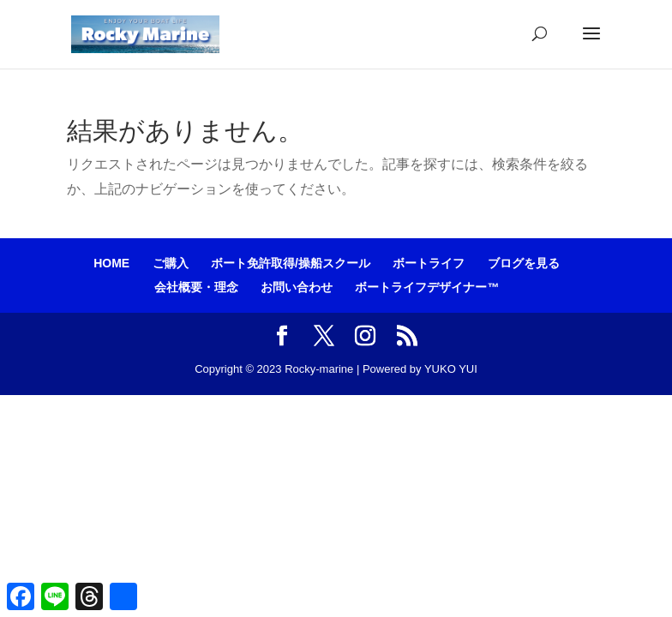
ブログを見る (524, 263)
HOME (111, 263)
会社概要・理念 (196, 287)
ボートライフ (429, 263)
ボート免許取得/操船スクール (291, 263)
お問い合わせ (297, 287)
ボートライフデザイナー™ (427, 287)
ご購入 (171, 263)
